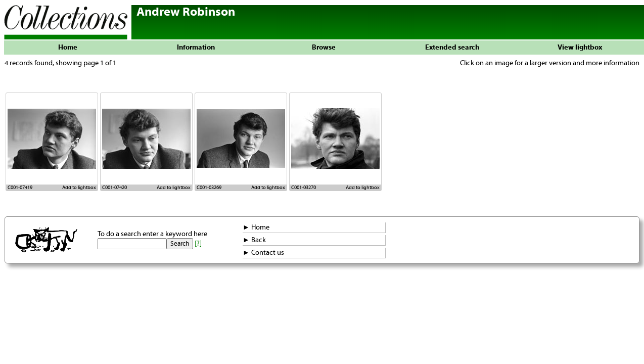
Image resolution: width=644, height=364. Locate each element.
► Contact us (263, 253)
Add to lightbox (79, 188)
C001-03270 (304, 188)
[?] (198, 244)
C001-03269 (209, 188)
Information (196, 48)
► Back (254, 240)
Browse (324, 48)
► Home (256, 227)
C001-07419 (20, 188)
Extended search (452, 48)
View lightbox (580, 48)
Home (68, 48)
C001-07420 (114, 188)
